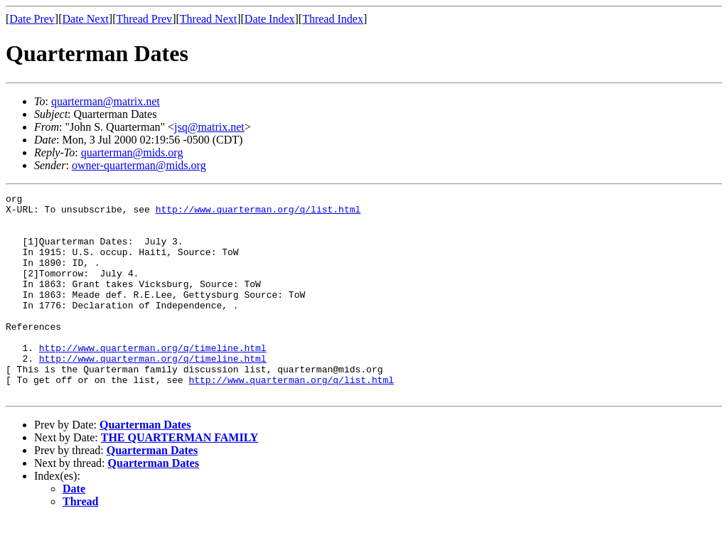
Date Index (270, 19)
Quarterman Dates (145, 465)
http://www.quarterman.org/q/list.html (258, 213)
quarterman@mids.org (132, 152)
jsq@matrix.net (209, 127)
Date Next (86, 19)
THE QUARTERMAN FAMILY (180, 478)
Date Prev (32, 19)
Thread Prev (144, 19)
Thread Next (208, 19)
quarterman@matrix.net (106, 101)
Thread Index (333, 19)
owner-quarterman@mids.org (139, 165)
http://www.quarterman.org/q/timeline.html (153, 379)
